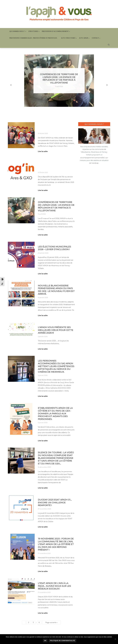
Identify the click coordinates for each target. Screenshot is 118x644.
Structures (33, 31)
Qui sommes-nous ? (17, 31)
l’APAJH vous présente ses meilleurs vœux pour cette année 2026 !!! (56, 330)
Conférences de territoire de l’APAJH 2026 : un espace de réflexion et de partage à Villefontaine (59, 78)
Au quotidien (42, 124)
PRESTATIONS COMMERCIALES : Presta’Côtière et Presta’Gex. (33, 38)
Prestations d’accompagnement (55, 31)
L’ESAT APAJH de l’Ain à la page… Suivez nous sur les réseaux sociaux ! (54, 586)
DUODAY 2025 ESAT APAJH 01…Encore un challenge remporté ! (55, 502)
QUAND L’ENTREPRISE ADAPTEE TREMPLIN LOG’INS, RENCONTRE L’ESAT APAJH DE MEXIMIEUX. (56, 166)
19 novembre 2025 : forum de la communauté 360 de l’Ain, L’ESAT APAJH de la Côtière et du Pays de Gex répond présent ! (56, 544)
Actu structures (68, 38)
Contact (95, 38)
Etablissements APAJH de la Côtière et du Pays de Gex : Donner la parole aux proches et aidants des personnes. (55, 414)
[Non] (115, 639)
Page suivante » (51, 623)
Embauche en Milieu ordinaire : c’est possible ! (54, 128)
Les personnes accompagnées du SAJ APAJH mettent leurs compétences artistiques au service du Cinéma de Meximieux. (56, 366)
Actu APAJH (84, 38)
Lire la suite (43, 151)
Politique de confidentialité (62, 641)
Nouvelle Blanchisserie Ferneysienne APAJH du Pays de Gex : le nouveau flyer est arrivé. (56, 290)
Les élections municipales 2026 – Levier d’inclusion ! (54, 248)
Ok (45, 641)
